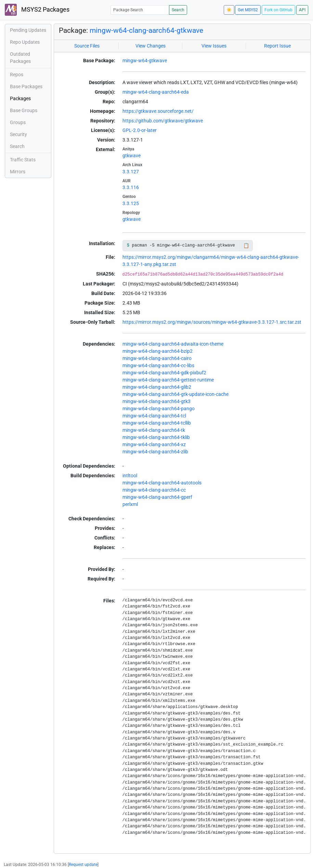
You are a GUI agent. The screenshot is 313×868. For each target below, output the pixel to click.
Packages (20, 98)
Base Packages (26, 86)
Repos (17, 75)
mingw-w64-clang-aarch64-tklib (156, 437)
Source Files (87, 46)
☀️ (229, 10)
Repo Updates (25, 42)
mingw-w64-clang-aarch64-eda (156, 92)
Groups (18, 122)
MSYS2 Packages (37, 10)
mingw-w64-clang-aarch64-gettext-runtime (168, 380)
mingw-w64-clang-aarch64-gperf (157, 497)
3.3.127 (131, 172)
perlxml (130, 504)
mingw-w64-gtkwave (145, 61)
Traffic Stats (23, 160)
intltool (130, 476)
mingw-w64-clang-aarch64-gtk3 (156, 401)
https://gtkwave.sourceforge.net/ (158, 111)
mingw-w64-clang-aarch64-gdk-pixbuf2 (164, 373)
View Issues (214, 46)
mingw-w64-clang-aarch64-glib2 (157, 387)
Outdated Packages (20, 58)
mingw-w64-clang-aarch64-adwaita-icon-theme (173, 344)
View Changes (151, 46)
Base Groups (24, 110)
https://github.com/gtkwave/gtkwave (163, 121)
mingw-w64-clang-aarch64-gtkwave (146, 30)
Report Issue (277, 46)
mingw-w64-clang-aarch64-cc (154, 490)
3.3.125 (131, 203)
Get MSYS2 (248, 10)
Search (178, 10)
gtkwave (132, 156)
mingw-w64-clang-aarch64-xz (154, 444)
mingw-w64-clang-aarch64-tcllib (157, 423)
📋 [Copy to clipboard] (246, 245)
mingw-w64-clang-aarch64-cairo (157, 358)
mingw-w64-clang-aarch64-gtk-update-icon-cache (175, 394)
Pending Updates (28, 30)
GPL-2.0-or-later (140, 130)
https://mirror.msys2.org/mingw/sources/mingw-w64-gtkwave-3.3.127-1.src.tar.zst (212, 322)
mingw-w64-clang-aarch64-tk (154, 430)
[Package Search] (140, 10)
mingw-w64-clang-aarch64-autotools (162, 483)
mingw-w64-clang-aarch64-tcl (154, 416)
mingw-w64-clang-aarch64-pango (159, 409)
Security (18, 134)
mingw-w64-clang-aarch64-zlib (155, 452)
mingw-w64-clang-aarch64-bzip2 (158, 351)
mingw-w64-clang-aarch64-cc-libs (158, 365)
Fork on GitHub (278, 10)
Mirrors (18, 172)
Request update (83, 865)
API (302, 10)
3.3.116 (131, 187)
